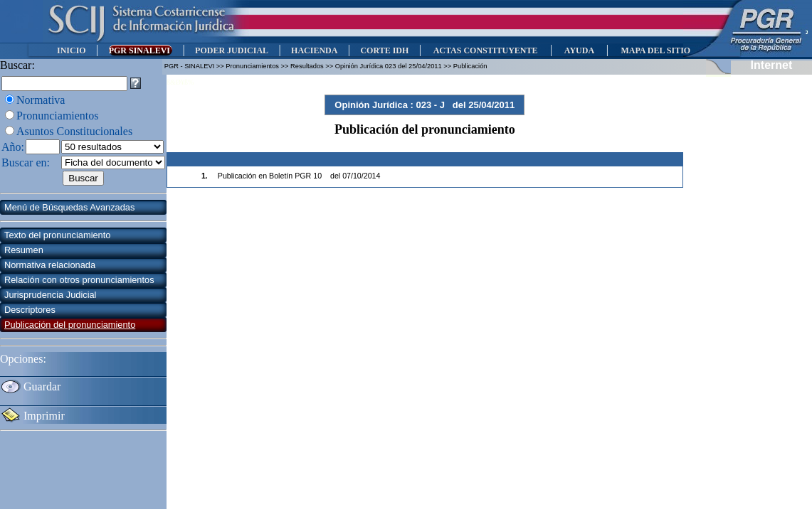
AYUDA (579, 50)
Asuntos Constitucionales (74, 131)
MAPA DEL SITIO (655, 50)
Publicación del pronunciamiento (70, 325)
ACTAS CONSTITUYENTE (485, 50)
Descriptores (30, 310)
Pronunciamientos (58, 116)
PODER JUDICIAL (232, 50)
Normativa (41, 100)
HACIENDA (314, 50)
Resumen (24, 250)
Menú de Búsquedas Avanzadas (69, 207)
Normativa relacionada (50, 265)
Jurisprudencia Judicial (50, 295)
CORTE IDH (384, 50)
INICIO (72, 50)
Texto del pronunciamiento (57, 235)
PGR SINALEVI (141, 50)
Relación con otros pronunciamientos (79, 280)
